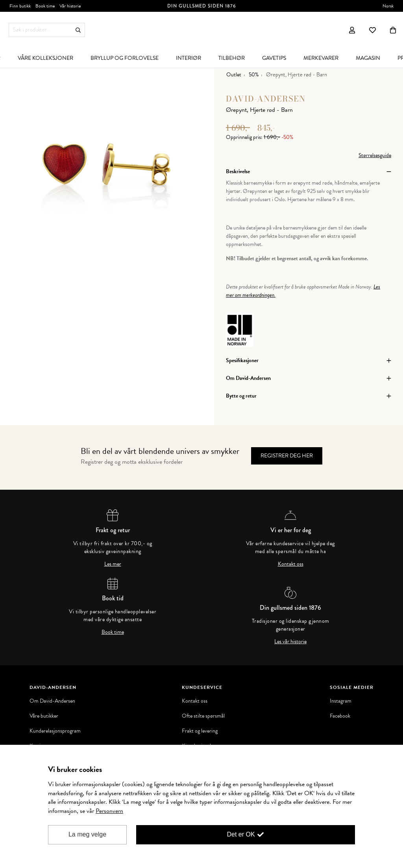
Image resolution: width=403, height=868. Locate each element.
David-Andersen (266, 99)
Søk (78, 30)
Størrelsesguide (375, 155)
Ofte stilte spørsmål (203, 716)
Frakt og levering (200, 731)
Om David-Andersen (52, 701)
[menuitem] (45, 58)
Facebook (340, 716)
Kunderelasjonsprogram (55, 731)
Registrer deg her (287, 456)
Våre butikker (44, 716)
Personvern (109, 811)
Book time (113, 632)
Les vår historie (290, 642)
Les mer (113, 564)
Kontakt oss (291, 564)
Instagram (341, 701)
